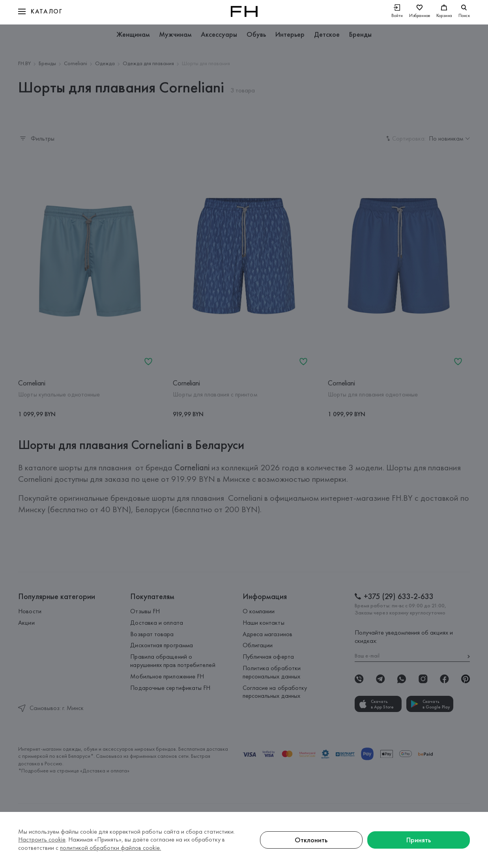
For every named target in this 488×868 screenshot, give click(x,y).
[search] (464, 11)
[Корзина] (444, 12)
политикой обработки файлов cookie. (110, 848)
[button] (40, 11)
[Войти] (397, 12)
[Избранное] (420, 12)
